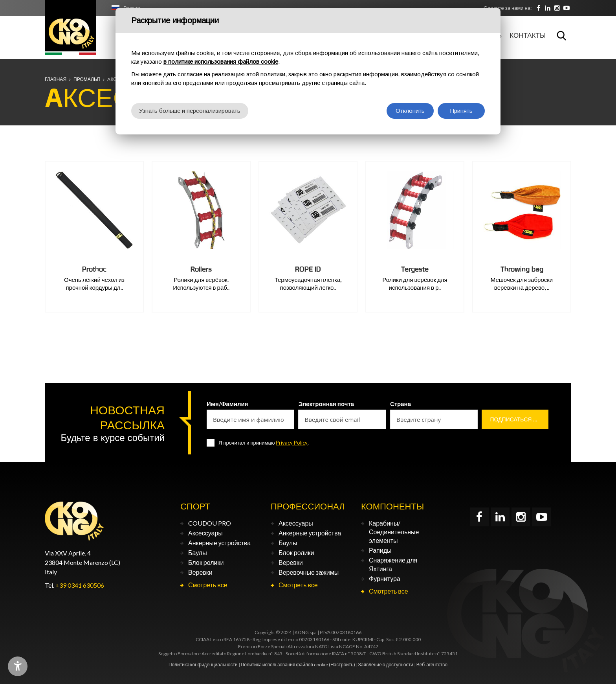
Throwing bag (522, 269)
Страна (401, 404)
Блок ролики (206, 562)
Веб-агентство (432, 665)
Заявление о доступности (386, 665)
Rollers (201, 269)
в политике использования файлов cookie (221, 62)
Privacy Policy (292, 443)
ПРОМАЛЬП (87, 79)
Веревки (200, 572)
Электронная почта (326, 404)
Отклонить (410, 111)
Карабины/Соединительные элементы (394, 532)
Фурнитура (385, 578)
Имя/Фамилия (227, 404)
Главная (56, 79)
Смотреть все (208, 585)
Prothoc (94, 269)
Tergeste (415, 269)
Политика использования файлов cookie (284, 665)
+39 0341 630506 (80, 585)
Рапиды (380, 550)
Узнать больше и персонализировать (190, 111)
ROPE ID (308, 269)
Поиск (561, 35)
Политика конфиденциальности (203, 665)
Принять (461, 111)
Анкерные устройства (219, 543)
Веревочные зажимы (309, 572)
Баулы (198, 553)
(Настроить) (342, 665)
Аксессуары (205, 533)
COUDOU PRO (210, 523)
